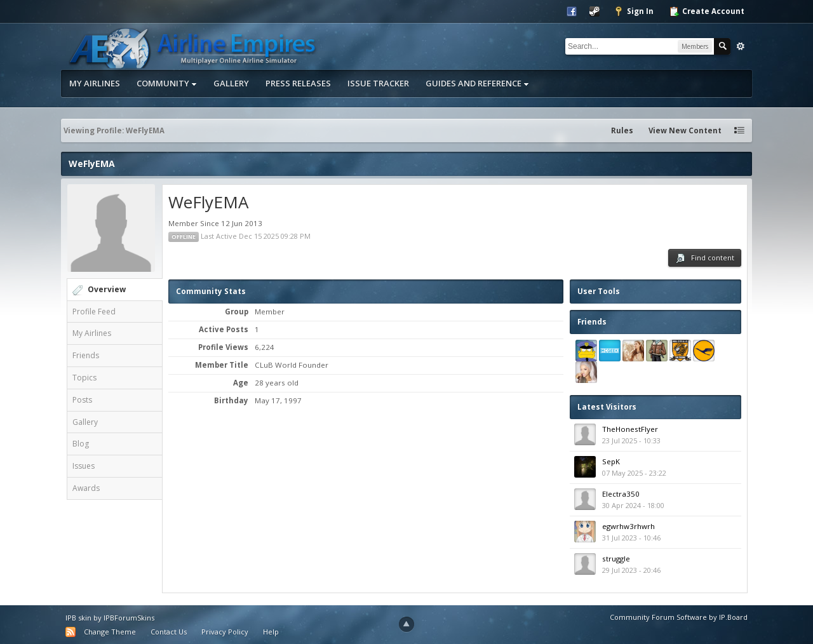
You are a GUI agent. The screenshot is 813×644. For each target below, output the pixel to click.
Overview (107, 289)
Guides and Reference (477, 83)
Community (167, 83)
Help (271, 632)
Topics (84, 378)
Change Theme (110, 632)
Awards (86, 488)
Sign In (634, 11)
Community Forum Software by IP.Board (679, 617)
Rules (622, 131)
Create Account (707, 11)
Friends (86, 355)
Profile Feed (94, 312)
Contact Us (169, 632)
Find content (705, 258)
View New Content (685, 131)
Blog (81, 444)
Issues (84, 466)
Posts (82, 400)
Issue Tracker (378, 83)
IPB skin (78, 618)
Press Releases (298, 83)
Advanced (741, 46)
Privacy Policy (225, 632)
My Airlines (95, 83)
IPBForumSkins (129, 618)
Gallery (231, 83)
